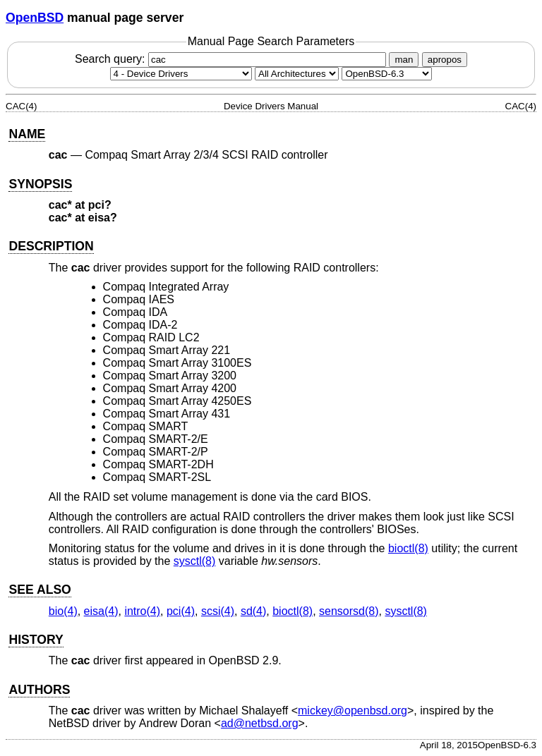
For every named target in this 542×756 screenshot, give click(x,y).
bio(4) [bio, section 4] (63, 611)
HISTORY (36, 640)
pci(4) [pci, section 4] (181, 611)
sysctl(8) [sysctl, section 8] (195, 561)
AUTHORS (39, 690)
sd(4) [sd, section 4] (253, 611)
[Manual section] (181, 74)
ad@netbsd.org (260, 723)
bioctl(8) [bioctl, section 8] (408, 548)
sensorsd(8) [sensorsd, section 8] (349, 611)
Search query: (232, 59)
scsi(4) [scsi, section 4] (218, 611)
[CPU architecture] (297, 74)
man (404, 60)
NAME (27, 134)
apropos (445, 60)
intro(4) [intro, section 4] (142, 611)
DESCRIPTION (51, 246)
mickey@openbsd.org (353, 711)
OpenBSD (35, 18)
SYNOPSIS (40, 184)
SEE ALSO (40, 590)
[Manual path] (387, 74)
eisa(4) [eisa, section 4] (101, 611)
